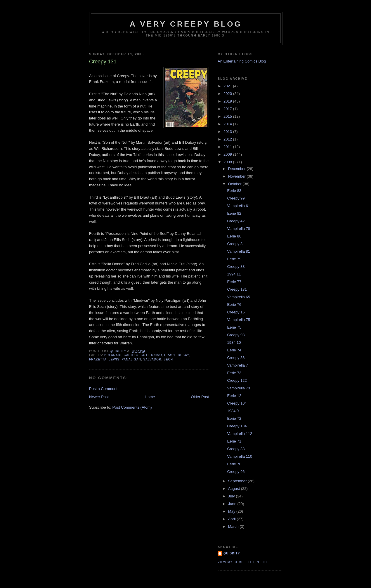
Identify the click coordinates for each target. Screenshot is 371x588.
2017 (228, 109)
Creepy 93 (236, 335)
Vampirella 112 (240, 434)
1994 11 (234, 274)
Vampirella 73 (239, 388)
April (233, 519)
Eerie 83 (234, 191)
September (238, 481)
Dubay (183, 355)
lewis (114, 359)
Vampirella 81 (239, 251)
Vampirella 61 (239, 206)
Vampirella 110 (240, 456)
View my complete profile (243, 562)
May (232, 511)
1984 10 (234, 342)
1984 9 (233, 411)
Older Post (200, 397)
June (233, 504)
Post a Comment (103, 389)
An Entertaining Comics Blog (242, 61)
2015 (228, 116)
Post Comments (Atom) (132, 407)
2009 (228, 154)
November (237, 176)
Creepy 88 (236, 267)
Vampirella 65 (239, 297)
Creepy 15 (236, 312)
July (232, 496)
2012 (228, 139)
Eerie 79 (234, 259)
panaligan (131, 359)
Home (150, 397)
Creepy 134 (237, 426)
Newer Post (99, 397)
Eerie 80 (234, 236)
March (234, 527)
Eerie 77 (234, 282)
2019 (228, 101)
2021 (228, 86)
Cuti (145, 355)
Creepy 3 (235, 244)
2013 (228, 132)
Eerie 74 (234, 350)
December (237, 169)
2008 (228, 162)
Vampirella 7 (237, 365)
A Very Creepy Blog (186, 24)
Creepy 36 (236, 358)
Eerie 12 (234, 396)
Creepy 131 (237, 289)
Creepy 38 (236, 449)
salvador (152, 359)
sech (168, 359)
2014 (228, 124)
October (235, 184)
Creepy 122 (237, 380)
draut (170, 355)
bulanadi (113, 355)
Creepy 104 (237, 403)
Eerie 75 (234, 327)
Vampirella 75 (239, 320)
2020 (228, 94)
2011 (228, 147)
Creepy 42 (236, 221)
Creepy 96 (236, 472)
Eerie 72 (234, 418)
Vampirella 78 (239, 229)
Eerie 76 (234, 305)
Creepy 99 (236, 198)
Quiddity (232, 553)
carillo (131, 355)
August (235, 489)
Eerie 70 (234, 464)
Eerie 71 (234, 441)
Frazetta (98, 359)
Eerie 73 (234, 373)
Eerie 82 (234, 213)
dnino (157, 355)
